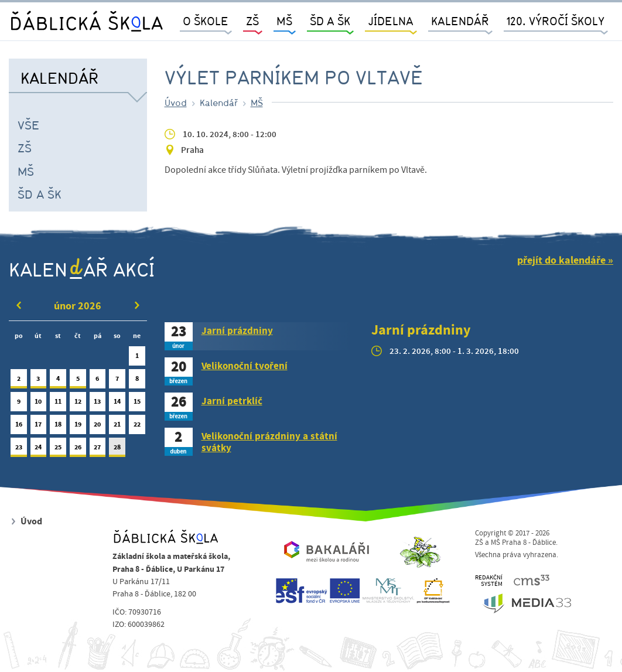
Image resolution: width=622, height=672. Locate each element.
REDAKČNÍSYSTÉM (489, 581)
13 (98, 404)
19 (78, 427)
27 (98, 450)
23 (19, 450)
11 (58, 404)
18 (58, 427)
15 (137, 404)
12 (78, 404)
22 (137, 427)
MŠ (26, 171)
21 (117, 427)
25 (58, 450)
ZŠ (25, 148)
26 (78, 450)
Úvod (176, 103)
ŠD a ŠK (40, 194)
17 (39, 427)
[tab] (259, 336)
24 (39, 450)
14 (117, 404)
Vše (28, 125)
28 (117, 450)
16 (19, 427)
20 (98, 427)
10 (39, 404)
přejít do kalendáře (561, 260)
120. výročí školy (556, 21)
